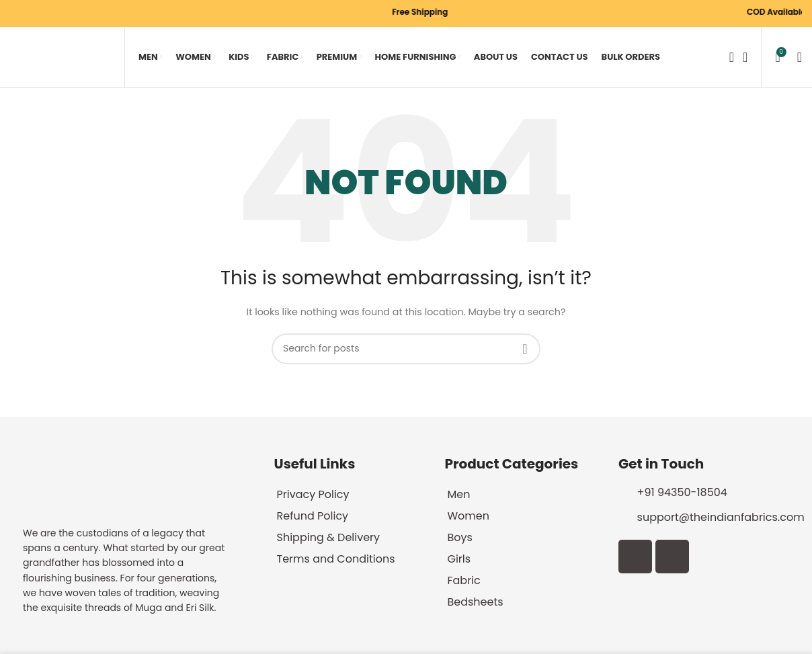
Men (458, 494)
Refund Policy (313, 516)
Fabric (463, 580)
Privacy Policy (313, 494)
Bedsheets (475, 602)
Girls (459, 559)
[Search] (727, 57)
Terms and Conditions (336, 559)
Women (468, 516)
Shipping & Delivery (329, 537)
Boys (459, 537)
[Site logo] (60, 57)
